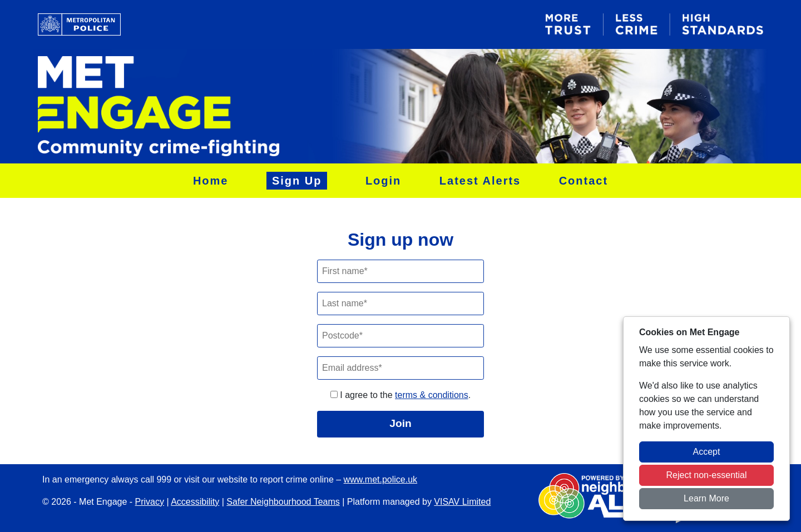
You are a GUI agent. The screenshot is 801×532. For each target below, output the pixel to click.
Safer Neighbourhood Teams (283, 502)
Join (400, 423)
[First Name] (400, 271)
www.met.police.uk (381, 479)
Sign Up (297, 181)
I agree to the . (400, 395)
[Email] (400, 368)
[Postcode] (400, 336)
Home (211, 181)
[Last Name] (400, 304)
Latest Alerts (480, 181)
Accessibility (195, 502)
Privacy (150, 502)
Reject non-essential (707, 475)
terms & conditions (432, 395)
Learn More (706, 498)
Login (383, 181)
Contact (584, 181)
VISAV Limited (462, 502)
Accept (707, 452)
